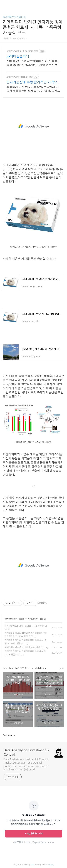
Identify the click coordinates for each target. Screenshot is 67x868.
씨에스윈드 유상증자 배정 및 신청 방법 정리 (25, 647)
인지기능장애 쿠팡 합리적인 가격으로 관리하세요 (33, 82)
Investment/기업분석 (14, 17)
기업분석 (22, 619)
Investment (10, 619)
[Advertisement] (33, 126)
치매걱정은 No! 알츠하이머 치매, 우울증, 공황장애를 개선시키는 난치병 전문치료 (32, 63)
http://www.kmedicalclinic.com (22, 51)
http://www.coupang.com (19, 77)
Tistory (51, 865)
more (62, 668)
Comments (9, 735)
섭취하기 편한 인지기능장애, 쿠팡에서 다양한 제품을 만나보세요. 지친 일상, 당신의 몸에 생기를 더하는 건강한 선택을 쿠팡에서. (33, 89)
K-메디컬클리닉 (18, 56)
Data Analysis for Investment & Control (26, 752)
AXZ (33, 865)
